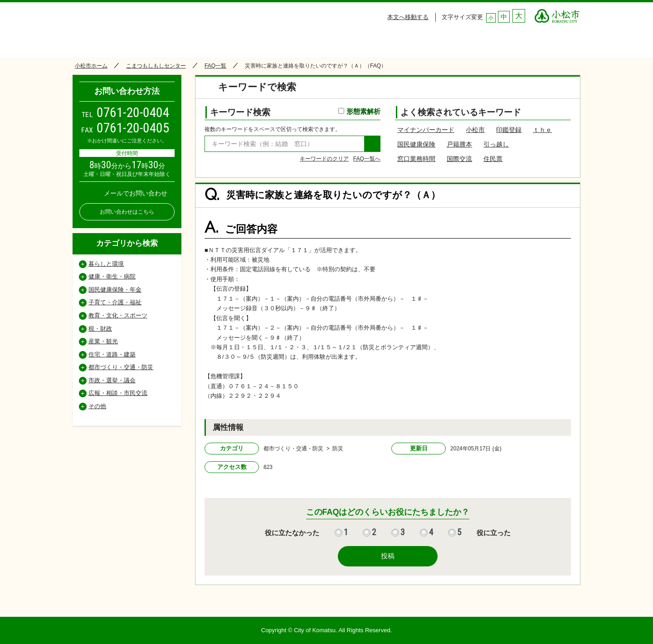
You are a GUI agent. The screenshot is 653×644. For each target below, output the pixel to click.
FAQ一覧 (215, 66)
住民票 (493, 159)
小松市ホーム (91, 66)
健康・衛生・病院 (112, 276)
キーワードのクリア (324, 159)
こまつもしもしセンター (156, 66)
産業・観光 (103, 341)
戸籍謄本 (459, 144)
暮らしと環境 (106, 264)
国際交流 (459, 159)
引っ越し (496, 144)
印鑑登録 (509, 130)
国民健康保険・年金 (115, 290)
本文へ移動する (408, 17)
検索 (372, 144)
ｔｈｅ (542, 130)
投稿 (388, 556)
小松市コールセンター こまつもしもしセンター (158, 28)
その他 (97, 406)
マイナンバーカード (426, 130)
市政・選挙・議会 (112, 380)
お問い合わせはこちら (127, 212)
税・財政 (100, 329)
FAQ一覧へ (367, 159)
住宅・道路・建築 (112, 354)
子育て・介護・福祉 (115, 302)
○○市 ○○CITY (557, 14)
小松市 (475, 130)
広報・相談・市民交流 (118, 393)
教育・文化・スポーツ (118, 315)
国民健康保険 (416, 144)
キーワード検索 (295, 112)
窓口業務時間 (416, 159)
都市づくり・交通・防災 (121, 367)
